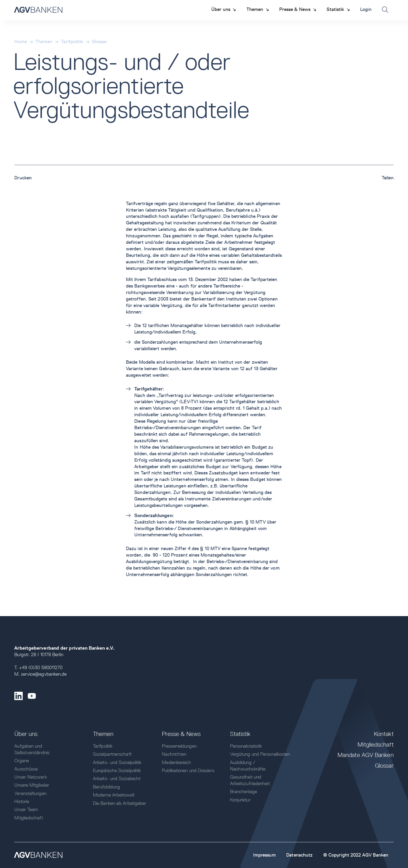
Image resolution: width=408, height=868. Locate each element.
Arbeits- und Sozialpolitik (117, 762)
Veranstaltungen (30, 793)
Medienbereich (176, 762)
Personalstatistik (246, 746)
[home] (38, 10)
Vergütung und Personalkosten (260, 754)
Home (20, 41)
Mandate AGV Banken (366, 755)
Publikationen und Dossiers (188, 770)
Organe (22, 761)
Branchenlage (244, 791)
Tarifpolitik (72, 41)
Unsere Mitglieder (32, 785)
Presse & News (181, 734)
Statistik (240, 734)
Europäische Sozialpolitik (117, 770)
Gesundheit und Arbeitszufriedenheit (250, 780)
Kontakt (384, 734)
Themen (44, 41)
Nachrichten (174, 754)
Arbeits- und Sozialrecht (117, 778)
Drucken (23, 178)
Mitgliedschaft (28, 818)
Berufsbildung (106, 787)
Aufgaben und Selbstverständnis (32, 749)
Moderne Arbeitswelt (114, 795)
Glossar (100, 41)
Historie (22, 801)
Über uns (26, 734)
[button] (224, 9)
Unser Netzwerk (30, 777)
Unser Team (26, 809)
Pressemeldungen (179, 746)
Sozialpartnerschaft (112, 754)
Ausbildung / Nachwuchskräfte (248, 766)
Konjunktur (240, 800)
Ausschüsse (26, 769)
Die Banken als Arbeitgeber (120, 803)
